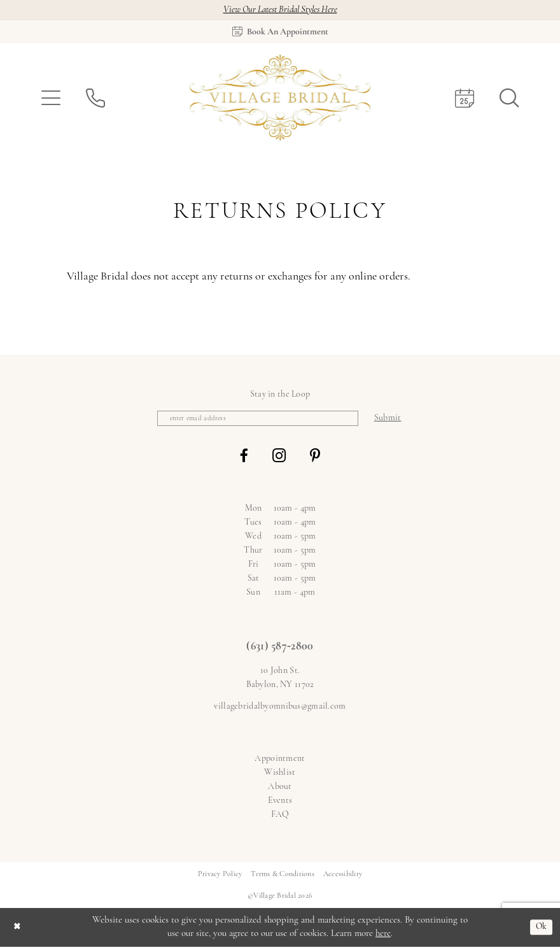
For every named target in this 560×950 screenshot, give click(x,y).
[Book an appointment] (280, 33)
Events (280, 803)
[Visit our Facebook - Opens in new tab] (244, 459)
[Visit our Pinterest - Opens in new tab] (315, 459)
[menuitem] (51, 99)
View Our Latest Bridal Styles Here (280, 11)
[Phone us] (95, 99)
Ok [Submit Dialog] (540, 930)
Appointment (280, 761)
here (383, 936)
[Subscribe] (397, 421)
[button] (51, 99)
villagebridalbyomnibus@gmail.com (280, 709)
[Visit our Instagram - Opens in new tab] (279, 459)
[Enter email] (258, 421)
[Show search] (509, 99)
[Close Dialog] (18, 930)
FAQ (280, 817)
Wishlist (280, 775)
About (280, 789)
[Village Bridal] (280, 99)
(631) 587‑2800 (280, 650)
